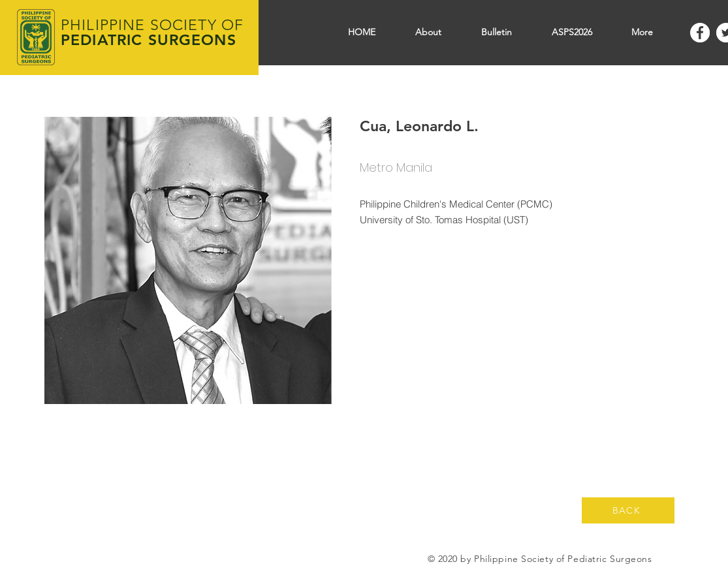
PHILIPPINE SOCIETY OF (152, 25)
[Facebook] (700, 33)
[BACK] (628, 510)
